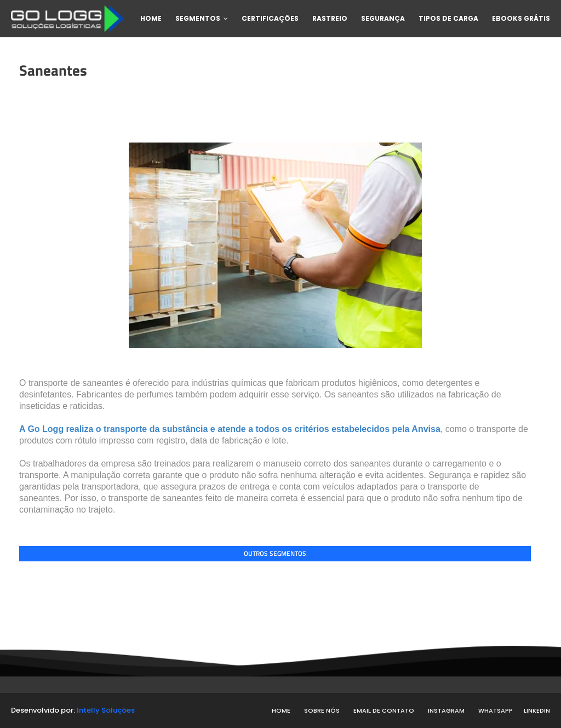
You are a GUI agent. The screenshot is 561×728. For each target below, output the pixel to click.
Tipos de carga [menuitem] (448, 18)
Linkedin (537, 710)
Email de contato (384, 710)
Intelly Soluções (106, 710)
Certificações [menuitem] (270, 18)
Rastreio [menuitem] (330, 18)
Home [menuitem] (151, 18)
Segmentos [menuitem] (198, 18)
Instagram (446, 710)
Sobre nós (322, 710)
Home (281, 710)
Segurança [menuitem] (383, 18)
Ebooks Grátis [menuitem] (521, 18)
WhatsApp (496, 710)
